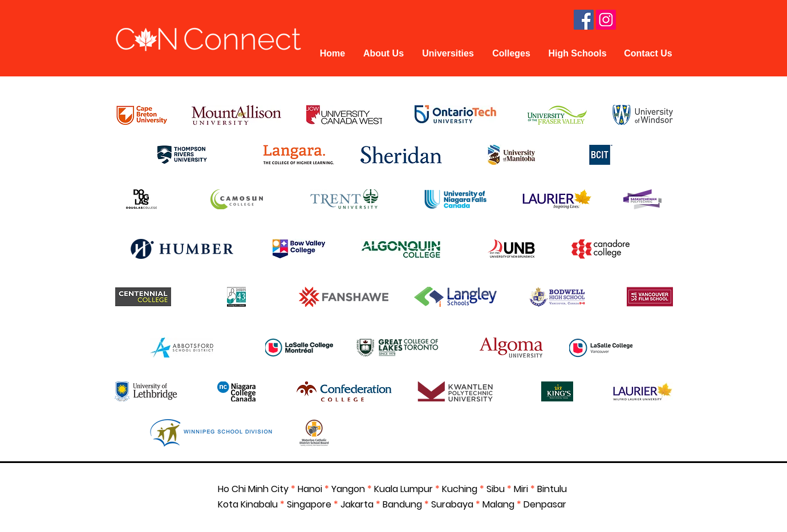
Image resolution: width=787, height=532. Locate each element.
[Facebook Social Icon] (584, 20)
